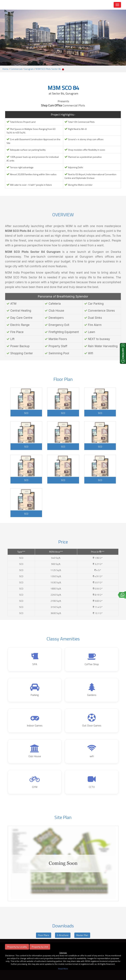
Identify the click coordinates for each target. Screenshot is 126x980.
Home (5, 69)
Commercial (16, 69)
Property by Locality (17, 947)
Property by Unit (40, 947)
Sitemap (63, 953)
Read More (63, 969)
